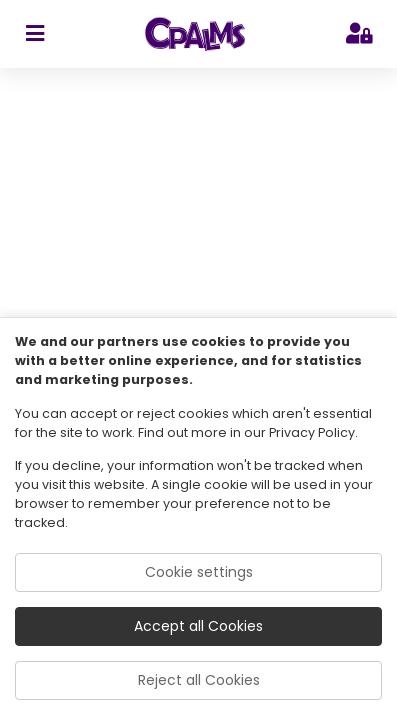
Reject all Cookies (199, 680)
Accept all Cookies (198, 626)
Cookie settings (199, 572)
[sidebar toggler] (34, 34)
